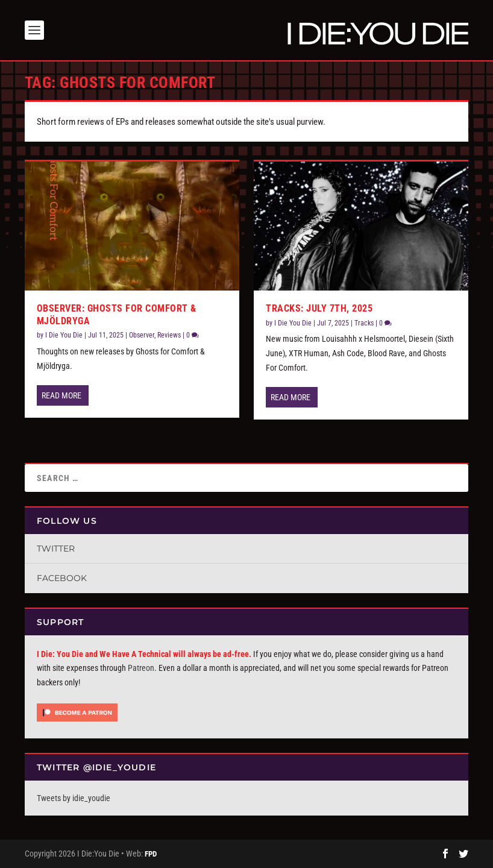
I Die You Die (64, 335)
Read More (61, 395)
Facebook (62, 578)
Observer (142, 335)
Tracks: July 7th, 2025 (319, 308)
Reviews (169, 335)
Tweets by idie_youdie (74, 798)
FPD (151, 854)
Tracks (364, 323)
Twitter (56, 549)
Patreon (141, 668)
